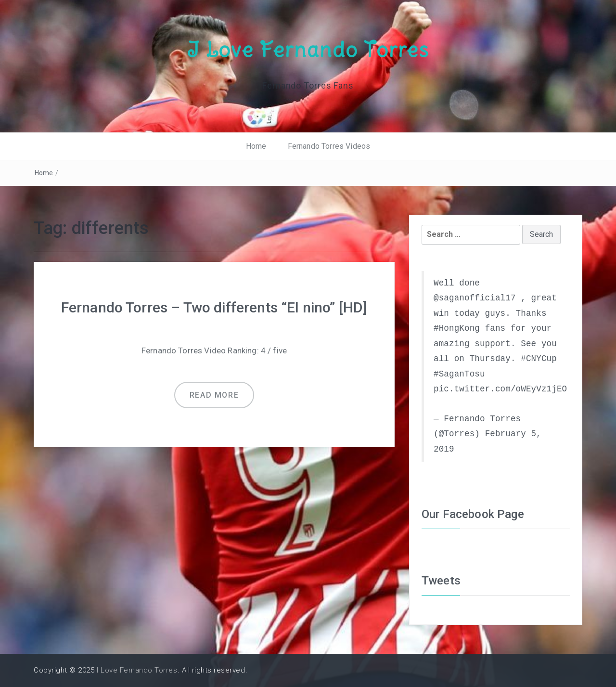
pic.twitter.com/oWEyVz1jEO (500, 389)
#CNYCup (539, 359)
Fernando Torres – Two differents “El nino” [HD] (214, 307)
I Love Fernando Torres (308, 50)
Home (256, 146)
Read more (214, 395)
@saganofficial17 (475, 298)
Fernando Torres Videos (329, 146)
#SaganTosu (459, 374)
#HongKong (457, 328)
